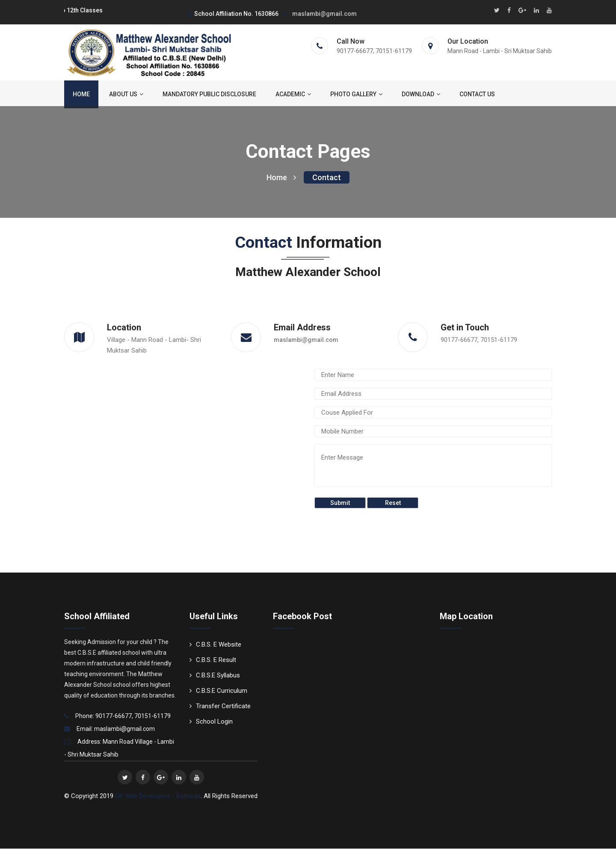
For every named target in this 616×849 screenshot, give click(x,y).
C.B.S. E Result (213, 660)
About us (126, 95)
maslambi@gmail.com (320, 14)
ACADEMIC (293, 95)
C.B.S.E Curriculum (218, 691)
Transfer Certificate (220, 707)
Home (81, 95)
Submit (340, 503)
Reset (393, 503)
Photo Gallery (356, 95)
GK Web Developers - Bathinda (158, 796)
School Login (211, 722)
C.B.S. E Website (215, 645)
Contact (327, 178)
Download (421, 95)
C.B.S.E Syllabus (215, 676)
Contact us (477, 95)
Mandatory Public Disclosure (209, 95)
